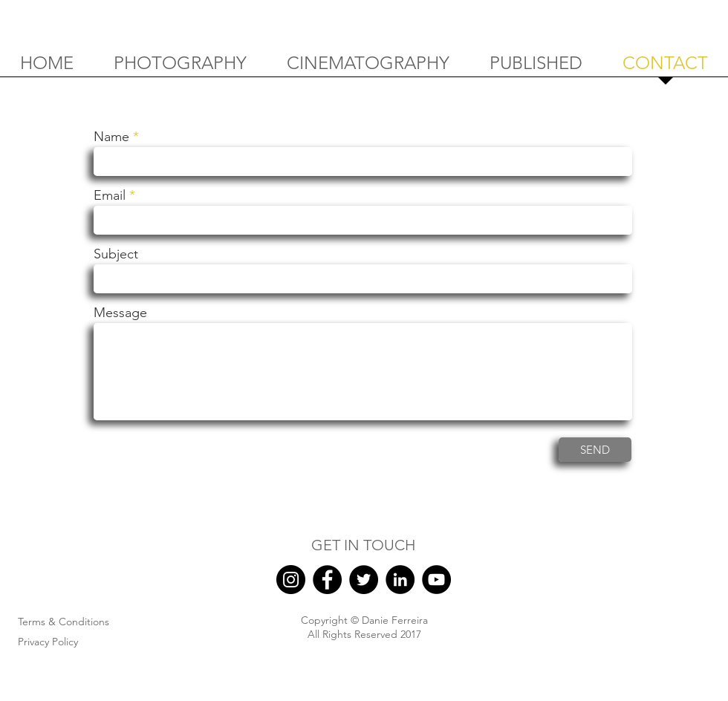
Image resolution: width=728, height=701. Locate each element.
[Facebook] (327, 580)
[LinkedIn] (400, 580)
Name (111, 137)
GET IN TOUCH (363, 545)
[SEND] (595, 450)
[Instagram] (291, 580)
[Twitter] (364, 580)
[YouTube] (436, 580)
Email (110, 195)
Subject (116, 254)
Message (120, 313)
